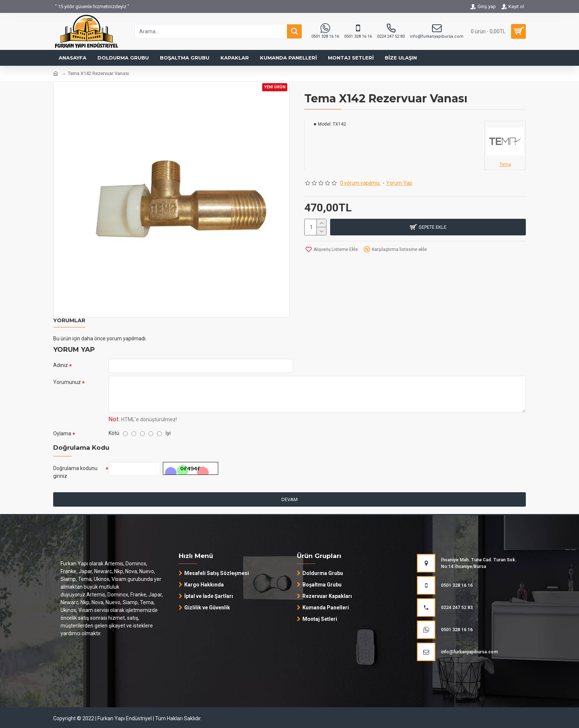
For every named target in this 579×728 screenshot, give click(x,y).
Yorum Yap (399, 183)
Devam (289, 499)
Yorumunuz (67, 382)
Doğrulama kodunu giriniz (75, 472)
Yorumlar (69, 321)
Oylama (62, 433)
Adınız (61, 365)
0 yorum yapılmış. (360, 183)
